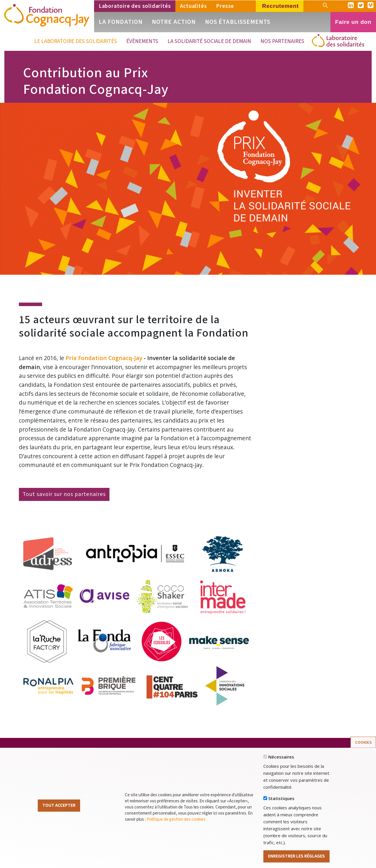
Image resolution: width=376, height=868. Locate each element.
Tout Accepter (59, 817)
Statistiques (281, 810)
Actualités (193, 6)
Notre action (174, 22)
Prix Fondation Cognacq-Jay (104, 358)
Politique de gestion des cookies (176, 831)
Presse (225, 6)
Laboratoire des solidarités (135, 6)
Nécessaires (281, 768)
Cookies (363, 754)
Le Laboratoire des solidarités (76, 41)
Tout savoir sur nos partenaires (64, 494)
